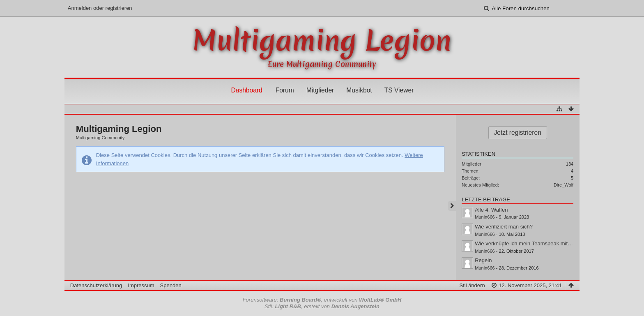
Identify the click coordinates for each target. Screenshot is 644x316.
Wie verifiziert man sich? (504, 227)
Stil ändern (472, 285)
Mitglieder (320, 90)
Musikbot (359, 90)
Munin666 (485, 217)
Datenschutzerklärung (96, 285)
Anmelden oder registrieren (100, 8)
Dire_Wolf (563, 185)
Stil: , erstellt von (322, 306)
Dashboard (246, 90)
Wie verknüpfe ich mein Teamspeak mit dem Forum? (537, 243)
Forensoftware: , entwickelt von (322, 300)
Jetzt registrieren (518, 133)
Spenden (171, 285)
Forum (285, 90)
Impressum (141, 285)
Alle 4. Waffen (491, 210)
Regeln (483, 260)
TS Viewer (399, 90)
